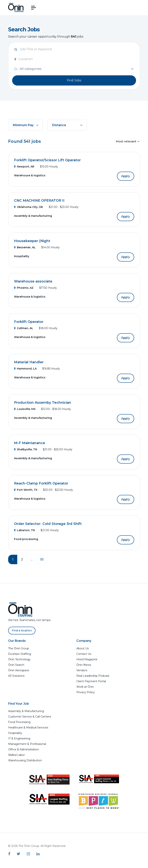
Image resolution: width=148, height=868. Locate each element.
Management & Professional (27, 744)
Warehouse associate (33, 281)
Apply (126, 176)
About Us (83, 648)
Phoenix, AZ (24, 288)
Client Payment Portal (91, 681)
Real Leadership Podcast (93, 676)
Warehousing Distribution (25, 760)
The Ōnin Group (19, 648)
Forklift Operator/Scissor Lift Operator (47, 160)
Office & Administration (23, 749)
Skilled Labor (16, 755)
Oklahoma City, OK (29, 207)
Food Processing (19, 722)
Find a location (22, 630)
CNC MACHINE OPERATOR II (39, 201)
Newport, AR (24, 167)
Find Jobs (74, 80)
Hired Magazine (87, 659)
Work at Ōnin (85, 687)
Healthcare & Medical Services (28, 728)
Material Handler (29, 362)
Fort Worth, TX (26, 490)
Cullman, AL (24, 328)
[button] (34, 8)
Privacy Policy (86, 692)
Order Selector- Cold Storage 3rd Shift (48, 524)
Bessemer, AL (25, 247)
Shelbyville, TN (26, 449)
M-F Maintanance (30, 443)
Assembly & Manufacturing (26, 711)
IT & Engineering (19, 738)
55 (42, 559)
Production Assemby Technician (43, 403)
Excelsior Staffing (20, 654)
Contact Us (84, 654)
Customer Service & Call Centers (30, 717)
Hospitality (15, 733)
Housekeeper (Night (32, 241)
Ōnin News (84, 665)
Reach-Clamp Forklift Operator (41, 483)
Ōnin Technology (19, 659)
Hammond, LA (25, 369)
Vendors (82, 670)
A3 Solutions (16, 676)
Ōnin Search (16, 665)
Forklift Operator (29, 322)
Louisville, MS (25, 409)
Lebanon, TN (24, 530)
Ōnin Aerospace (19, 670)
